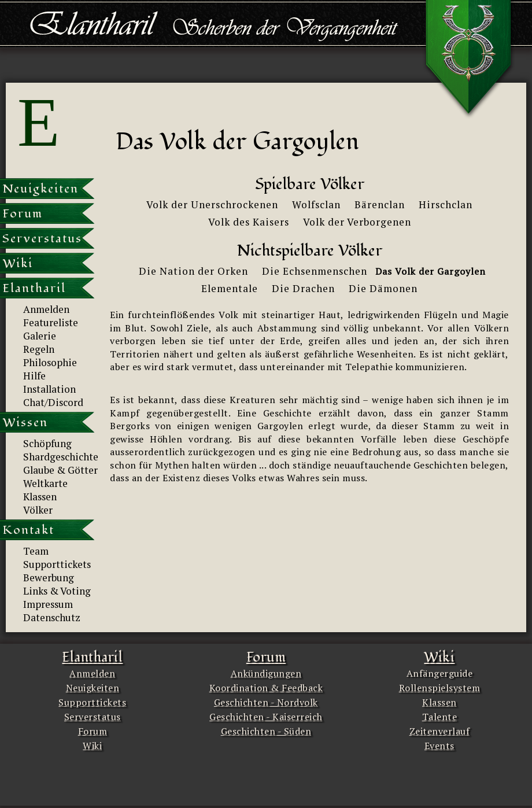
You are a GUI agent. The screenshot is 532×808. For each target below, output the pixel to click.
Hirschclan (446, 204)
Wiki (92, 746)
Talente (440, 717)
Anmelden (92, 673)
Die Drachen (303, 288)
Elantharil (92, 657)
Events (439, 746)
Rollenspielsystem (440, 688)
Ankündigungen (266, 673)
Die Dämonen (383, 288)
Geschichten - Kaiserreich (266, 717)
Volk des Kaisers (249, 222)
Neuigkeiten (93, 688)
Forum (93, 731)
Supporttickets (92, 702)
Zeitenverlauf (440, 731)
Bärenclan (380, 204)
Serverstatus (93, 717)
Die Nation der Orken (193, 271)
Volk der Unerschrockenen (212, 204)
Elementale (230, 288)
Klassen (439, 702)
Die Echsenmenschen (315, 271)
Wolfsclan (316, 204)
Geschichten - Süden (266, 731)
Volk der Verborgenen (357, 222)
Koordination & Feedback (266, 688)
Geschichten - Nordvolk (266, 702)
